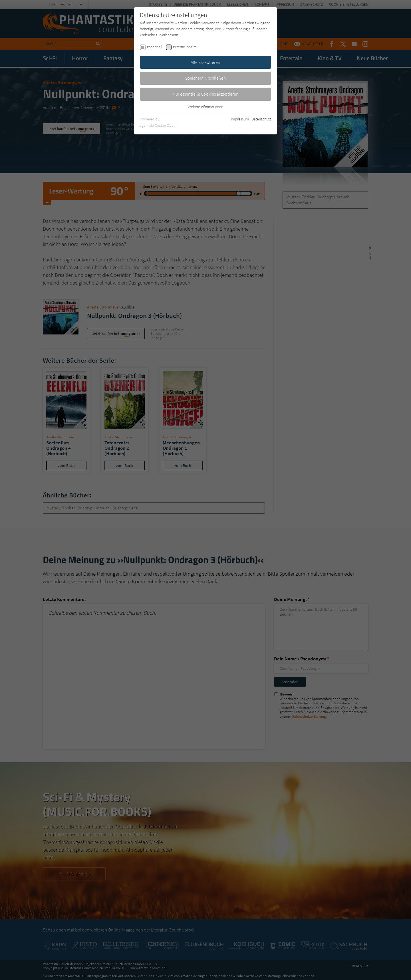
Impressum (240, 119)
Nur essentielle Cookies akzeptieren (206, 94)
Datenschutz (261, 119)
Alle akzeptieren (205, 62)
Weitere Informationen (205, 107)
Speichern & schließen (205, 78)
